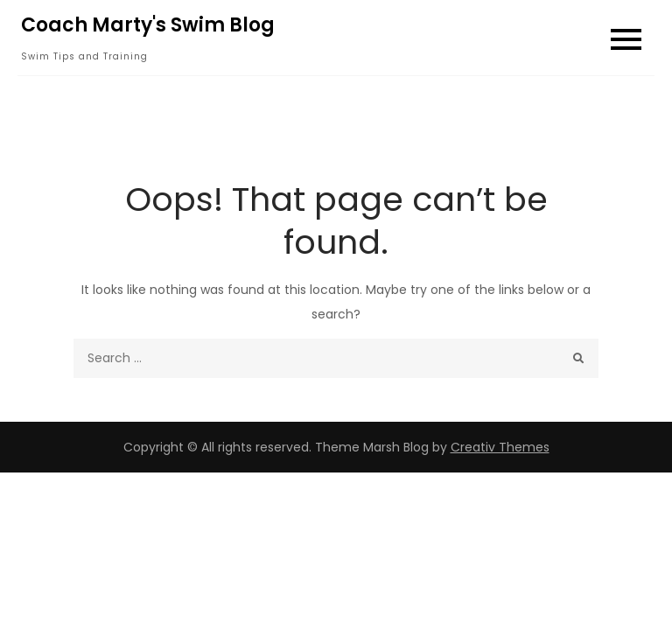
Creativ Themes (500, 447)
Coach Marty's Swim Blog (148, 25)
